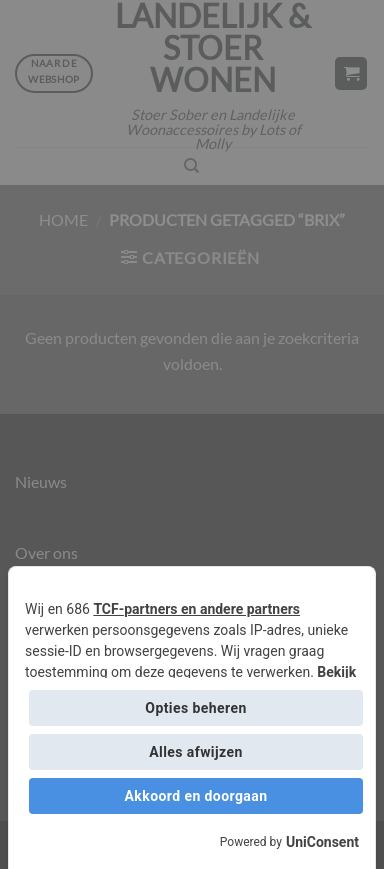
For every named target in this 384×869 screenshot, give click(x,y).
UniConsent (322, 842)
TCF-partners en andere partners (196, 609)
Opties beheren (195, 708)
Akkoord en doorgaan (196, 796)
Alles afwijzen (195, 752)
